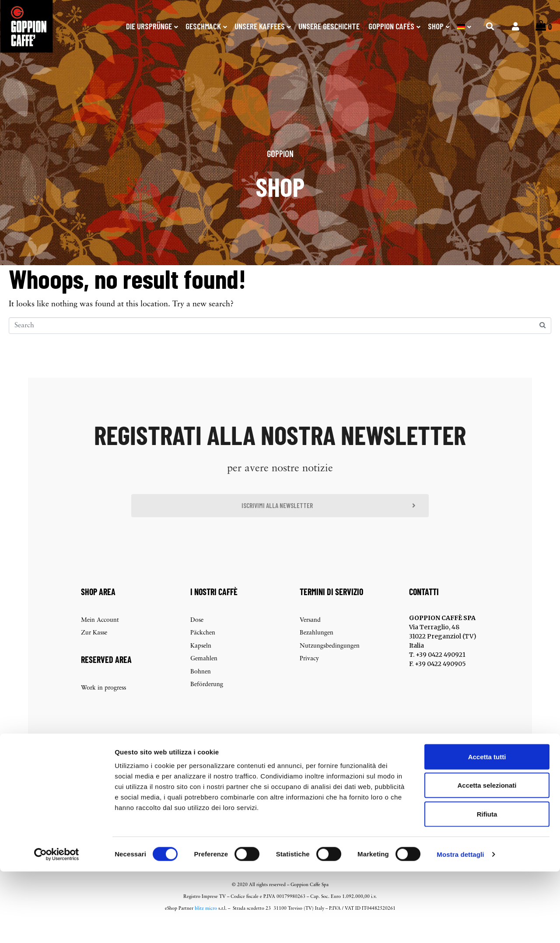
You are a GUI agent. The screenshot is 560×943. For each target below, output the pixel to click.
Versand (310, 638)
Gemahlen (204, 677)
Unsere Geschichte (329, 26)
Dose (197, 638)
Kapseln (201, 664)
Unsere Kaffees (260, 26)
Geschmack (203, 26)
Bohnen (201, 690)
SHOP (436, 26)
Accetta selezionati (487, 857)
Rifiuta (487, 885)
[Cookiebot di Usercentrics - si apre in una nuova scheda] (57, 926)
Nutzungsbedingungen (330, 664)
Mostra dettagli (460, 926)
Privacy (309, 677)
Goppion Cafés (391, 26)
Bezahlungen (317, 651)
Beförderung (207, 703)
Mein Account (100, 638)
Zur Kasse (94, 651)
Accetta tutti (487, 828)
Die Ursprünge (149, 26)
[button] (280, 522)
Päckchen (203, 651)
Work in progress (103, 706)
